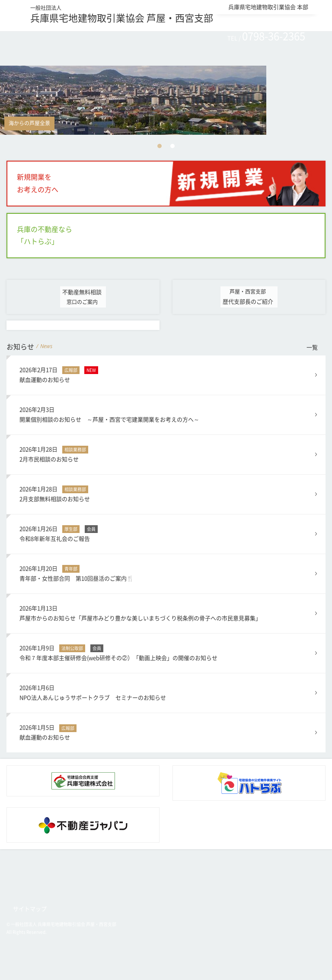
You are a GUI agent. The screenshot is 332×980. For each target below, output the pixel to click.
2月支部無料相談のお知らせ (166, 493)
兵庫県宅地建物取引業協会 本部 (268, 7)
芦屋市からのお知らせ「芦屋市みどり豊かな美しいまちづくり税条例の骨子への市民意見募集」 (166, 612)
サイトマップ (30, 909)
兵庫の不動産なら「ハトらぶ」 (45, 236)
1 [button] (160, 146)
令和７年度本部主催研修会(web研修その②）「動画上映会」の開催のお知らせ (166, 652)
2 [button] (172, 146)
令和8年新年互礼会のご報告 (166, 533)
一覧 (312, 347)
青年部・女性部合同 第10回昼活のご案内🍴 (166, 572)
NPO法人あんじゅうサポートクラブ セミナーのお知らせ (166, 692)
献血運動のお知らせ (166, 374)
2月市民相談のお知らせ (166, 453)
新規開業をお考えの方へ (38, 183)
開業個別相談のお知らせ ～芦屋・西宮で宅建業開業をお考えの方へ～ (166, 414)
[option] (166, 100)
